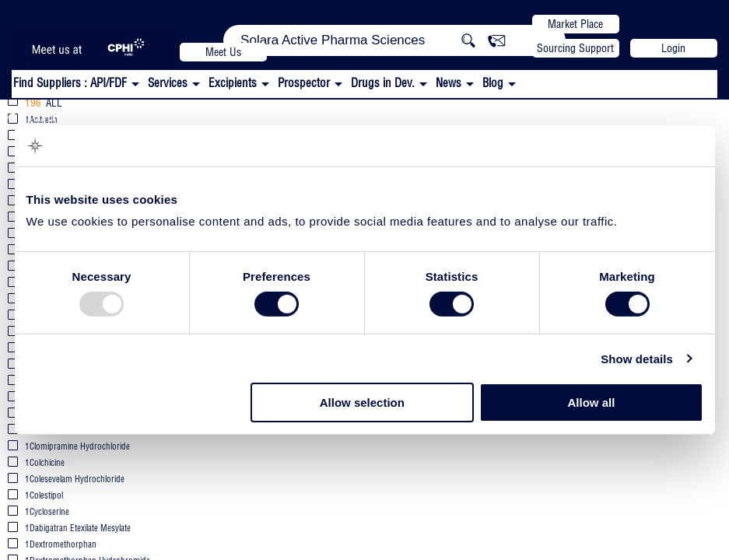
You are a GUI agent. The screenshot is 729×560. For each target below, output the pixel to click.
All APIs (299, 115)
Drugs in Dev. (383, 83)
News (449, 83)
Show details (637, 359)
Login (673, 48)
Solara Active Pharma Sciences (126, 114)
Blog (493, 83)
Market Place (575, 24)
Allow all (592, 402)
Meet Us (223, 52)
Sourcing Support (575, 48)
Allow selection (362, 402)
